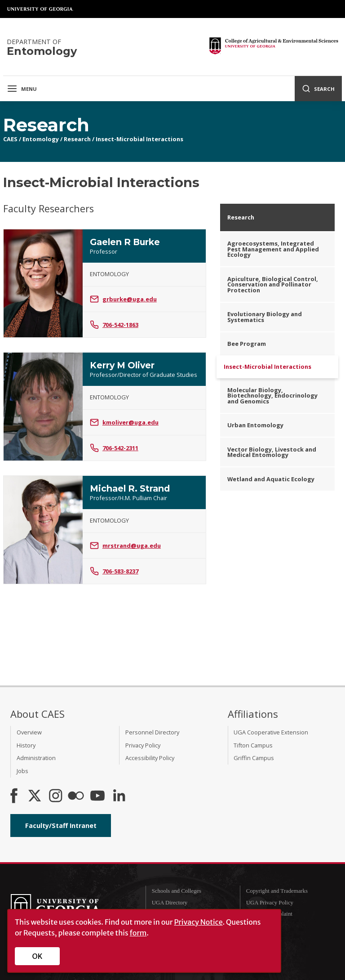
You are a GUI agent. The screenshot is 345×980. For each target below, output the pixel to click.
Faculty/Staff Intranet (61, 826)
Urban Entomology (255, 425)
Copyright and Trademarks (277, 891)
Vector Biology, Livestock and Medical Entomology (272, 452)
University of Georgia (40, 9)
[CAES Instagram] (56, 797)
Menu (22, 89)
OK (38, 956)
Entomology (41, 139)
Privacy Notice (198, 922)
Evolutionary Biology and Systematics (265, 317)
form (138, 933)
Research (77, 139)
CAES (10, 139)
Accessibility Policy (150, 758)
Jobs (22, 771)
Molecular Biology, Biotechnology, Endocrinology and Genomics (272, 396)
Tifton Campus (253, 745)
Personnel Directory (152, 732)
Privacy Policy (143, 745)
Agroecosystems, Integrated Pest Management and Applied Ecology (273, 249)
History (26, 745)
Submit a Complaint (269, 914)
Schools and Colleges (177, 891)
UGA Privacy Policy (270, 903)
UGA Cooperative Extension (271, 732)
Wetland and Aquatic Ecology (271, 479)
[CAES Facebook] (14, 797)
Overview (29, 732)
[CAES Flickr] (76, 797)
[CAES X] (35, 797)
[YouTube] (97, 797)
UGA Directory (170, 903)
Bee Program (247, 344)
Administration (36, 758)
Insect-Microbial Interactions (139, 139)
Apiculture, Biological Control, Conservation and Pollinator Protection (273, 285)
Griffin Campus (254, 758)
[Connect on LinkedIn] (119, 797)
